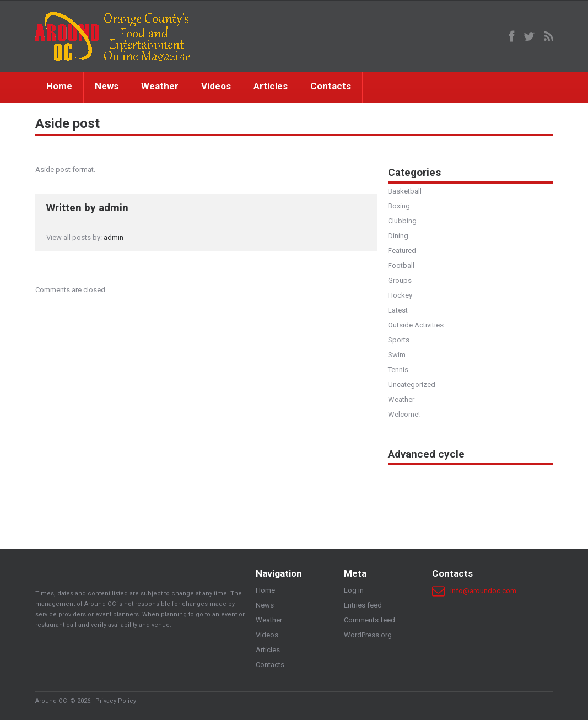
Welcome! (404, 414)
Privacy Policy (116, 701)
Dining (398, 236)
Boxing (399, 206)
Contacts (331, 86)
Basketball (405, 191)
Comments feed (369, 620)
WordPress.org (368, 635)
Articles (271, 86)
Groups (400, 280)
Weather (160, 86)
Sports (399, 340)
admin (114, 208)
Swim (397, 355)
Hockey (400, 295)
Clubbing (402, 221)
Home (59, 86)
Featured (402, 251)
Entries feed (363, 605)
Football (401, 265)
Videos (216, 86)
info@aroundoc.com (483, 591)
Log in (354, 590)
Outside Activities (416, 325)
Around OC (51, 701)
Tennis (398, 370)
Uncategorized (412, 385)
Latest (398, 310)
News (107, 86)
